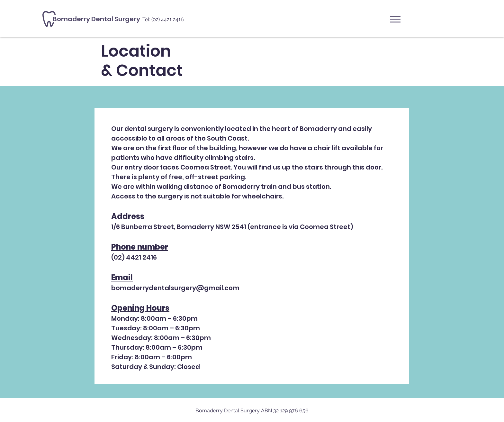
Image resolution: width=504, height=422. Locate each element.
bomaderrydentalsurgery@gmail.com (175, 288)
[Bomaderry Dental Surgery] (132, 19)
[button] (395, 19)
